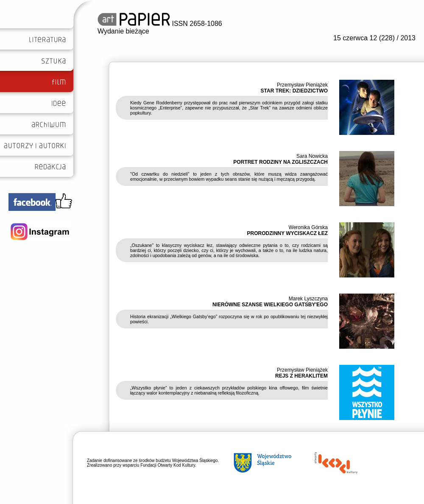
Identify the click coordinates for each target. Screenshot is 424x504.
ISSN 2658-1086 (160, 24)
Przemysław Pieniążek (302, 85)
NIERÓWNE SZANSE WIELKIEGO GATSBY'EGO (270, 305)
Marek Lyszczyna (308, 299)
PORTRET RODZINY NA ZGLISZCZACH (280, 162)
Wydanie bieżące (123, 31)
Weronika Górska (308, 227)
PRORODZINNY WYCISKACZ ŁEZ (287, 233)
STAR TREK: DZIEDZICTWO (294, 91)
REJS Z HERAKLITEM (301, 376)
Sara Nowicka (312, 156)
